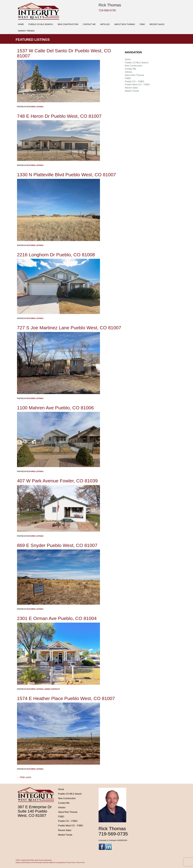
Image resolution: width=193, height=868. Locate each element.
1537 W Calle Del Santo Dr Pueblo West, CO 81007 (64, 53)
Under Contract (52, 689)
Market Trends (26, 31)
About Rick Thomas (125, 24)
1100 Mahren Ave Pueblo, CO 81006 (55, 408)
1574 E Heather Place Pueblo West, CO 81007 (66, 698)
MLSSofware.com (28, 863)
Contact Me (89, 24)
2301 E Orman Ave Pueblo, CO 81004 (57, 618)
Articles (105, 24)
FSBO (142, 24)
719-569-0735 (107, 10)
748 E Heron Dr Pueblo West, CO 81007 (59, 116)
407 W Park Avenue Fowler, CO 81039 (57, 481)
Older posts (24, 777)
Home (21, 24)
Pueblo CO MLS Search (41, 24)
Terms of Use (80, 863)
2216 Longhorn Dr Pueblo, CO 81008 (56, 255)
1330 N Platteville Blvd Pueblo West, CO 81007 (66, 175)
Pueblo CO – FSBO (135, 82)
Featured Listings (35, 107)
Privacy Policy (71, 863)
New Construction (68, 24)
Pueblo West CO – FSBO (137, 85)
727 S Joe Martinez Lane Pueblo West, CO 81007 (69, 328)
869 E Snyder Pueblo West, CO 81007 (57, 545)
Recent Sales (157, 24)
